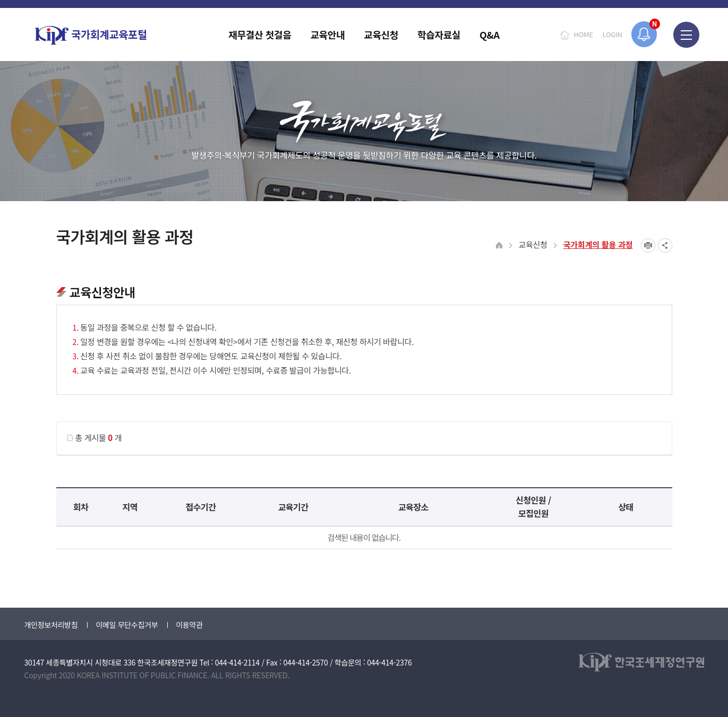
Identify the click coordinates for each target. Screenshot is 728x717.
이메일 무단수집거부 (127, 625)
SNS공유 (665, 245)
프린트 (648, 245)
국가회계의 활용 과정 (598, 244)
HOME (583, 34)
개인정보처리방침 (51, 625)
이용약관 (189, 625)
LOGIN (613, 34)
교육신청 (533, 244)
